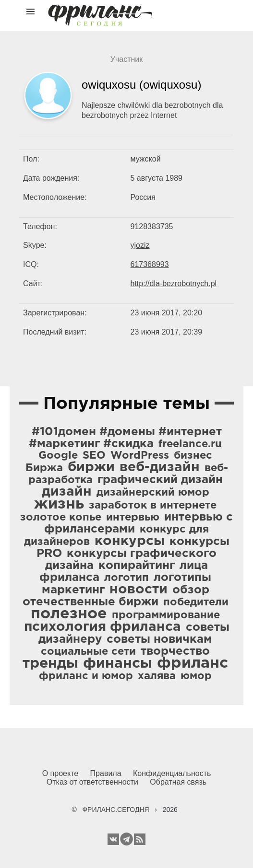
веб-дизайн (160, 467)
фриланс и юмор (86, 676)
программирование (166, 615)
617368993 (150, 264)
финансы (118, 664)
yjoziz (140, 245)
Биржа (44, 468)
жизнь (59, 504)
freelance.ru (190, 444)
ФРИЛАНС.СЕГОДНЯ (115, 810)
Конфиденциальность (172, 773)
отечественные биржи (90, 602)
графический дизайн (160, 480)
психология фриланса (102, 627)
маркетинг (73, 590)
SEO (94, 456)
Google (58, 456)
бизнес (193, 456)
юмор (196, 676)
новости (139, 590)
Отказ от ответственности (92, 782)
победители (196, 602)
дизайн (67, 492)
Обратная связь (178, 782)
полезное (69, 614)
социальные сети (88, 652)
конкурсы (130, 541)
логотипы (182, 578)
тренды (50, 664)
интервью (133, 518)
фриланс (193, 663)
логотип (126, 578)
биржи (91, 467)
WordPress (140, 456)
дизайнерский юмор (153, 493)
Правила (106, 773)
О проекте (60, 773)
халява (157, 676)
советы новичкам (159, 639)
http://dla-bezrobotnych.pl (174, 284)
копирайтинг (137, 566)
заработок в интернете (153, 506)
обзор (191, 590)
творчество (175, 651)
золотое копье (61, 518)
